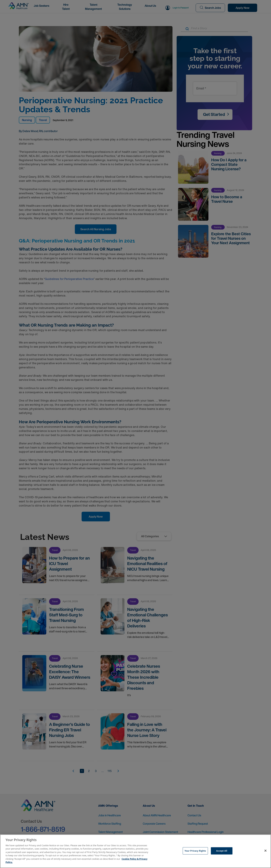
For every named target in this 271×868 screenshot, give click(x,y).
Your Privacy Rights (195, 851)
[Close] (265, 851)
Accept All (222, 851)
